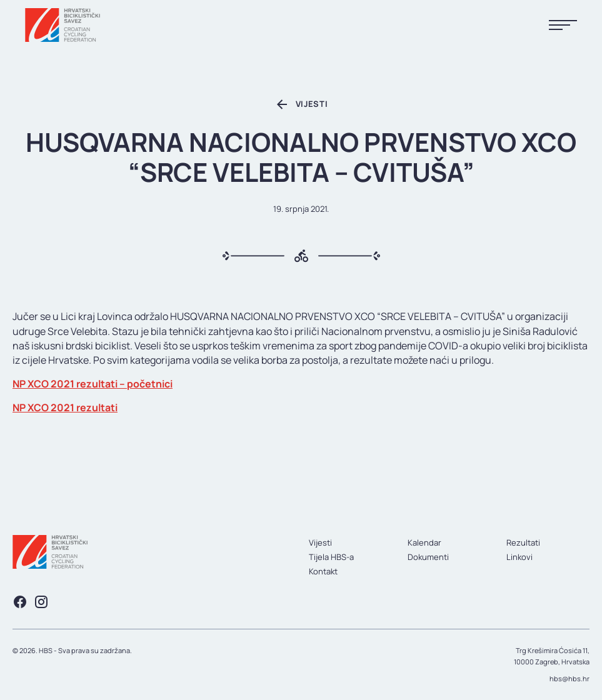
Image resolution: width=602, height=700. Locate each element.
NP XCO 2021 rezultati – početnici (93, 384)
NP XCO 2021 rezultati (65, 407)
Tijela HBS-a (331, 557)
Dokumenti (428, 557)
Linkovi (519, 557)
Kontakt (323, 571)
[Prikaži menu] (563, 25)
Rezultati (523, 542)
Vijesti (320, 542)
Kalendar (424, 542)
